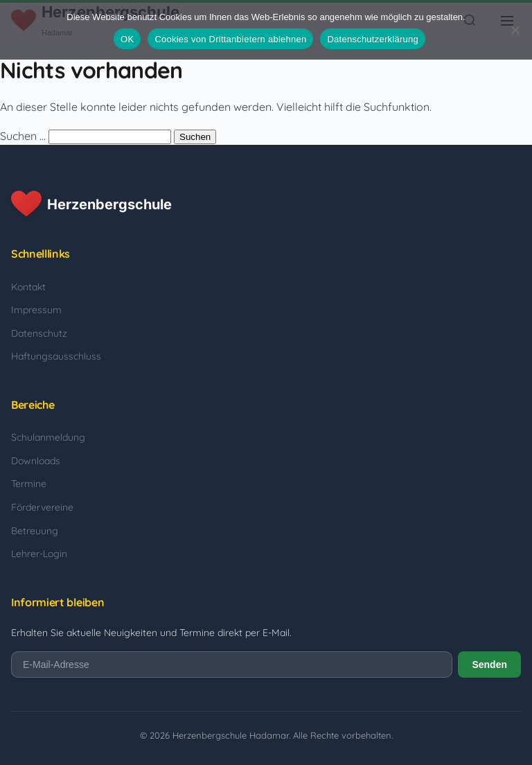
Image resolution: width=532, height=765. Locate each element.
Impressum (36, 310)
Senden (489, 665)
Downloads (36, 461)
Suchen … (23, 136)
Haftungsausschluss (56, 356)
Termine (29, 484)
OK (127, 39)
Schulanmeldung (48, 437)
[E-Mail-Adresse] (232, 665)
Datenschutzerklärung (372, 39)
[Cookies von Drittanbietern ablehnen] (515, 30)
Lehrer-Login (39, 554)
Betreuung (35, 531)
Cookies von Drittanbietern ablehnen (230, 39)
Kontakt (28, 287)
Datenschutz (39, 333)
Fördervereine (42, 507)
